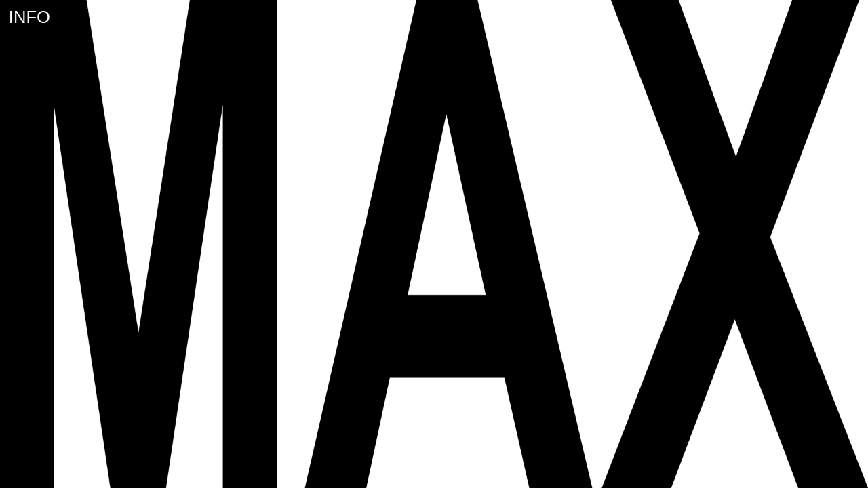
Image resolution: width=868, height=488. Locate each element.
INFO (29, 17)
